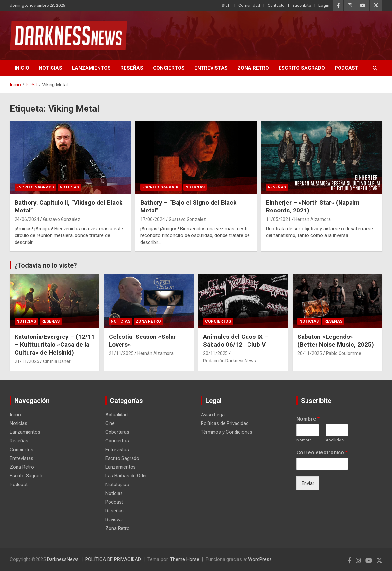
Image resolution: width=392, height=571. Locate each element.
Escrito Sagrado (302, 68)
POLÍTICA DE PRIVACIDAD (113, 559)
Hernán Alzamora (313, 219)
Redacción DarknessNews (230, 361)
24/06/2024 (27, 219)
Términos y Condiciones (227, 432)
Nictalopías (117, 485)
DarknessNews (63, 559)
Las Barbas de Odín (126, 476)
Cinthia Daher (57, 361)
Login (324, 5)
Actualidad (116, 415)
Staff (226, 5)
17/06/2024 (153, 219)
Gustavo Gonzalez (62, 219)
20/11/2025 (215, 353)
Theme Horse (185, 559)
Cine (110, 423)
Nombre (308, 419)
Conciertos (169, 68)
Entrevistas (211, 68)
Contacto (276, 5)
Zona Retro (253, 68)
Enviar (308, 483)
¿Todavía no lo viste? (46, 265)
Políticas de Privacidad (225, 423)
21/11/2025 (27, 361)
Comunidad (249, 5)
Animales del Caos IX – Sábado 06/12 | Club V (236, 341)
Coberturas (117, 432)
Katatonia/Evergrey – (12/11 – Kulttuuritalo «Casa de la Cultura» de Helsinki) (55, 345)
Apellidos (335, 440)
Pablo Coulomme (344, 353)
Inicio (22, 68)
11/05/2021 (278, 219)
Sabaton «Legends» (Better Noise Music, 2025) (336, 341)
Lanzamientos (91, 68)
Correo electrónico (322, 453)
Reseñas (132, 68)
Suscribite (302, 5)
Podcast (346, 68)
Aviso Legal (213, 415)
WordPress (260, 559)
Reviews (114, 520)
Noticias (51, 68)
